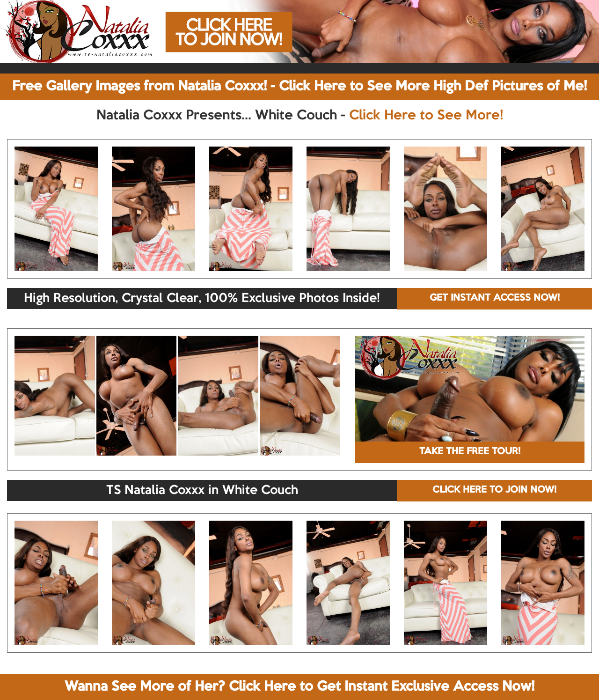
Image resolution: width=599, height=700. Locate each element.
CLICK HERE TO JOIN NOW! (494, 490)
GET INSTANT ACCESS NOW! (495, 298)
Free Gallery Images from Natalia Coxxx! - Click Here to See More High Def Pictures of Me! (299, 87)
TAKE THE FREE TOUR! (470, 452)
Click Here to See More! (426, 116)
